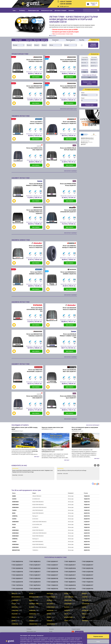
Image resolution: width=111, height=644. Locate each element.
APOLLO (14, 593)
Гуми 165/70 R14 (35, 585)
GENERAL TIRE (34, 604)
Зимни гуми (38, 21)
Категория (19, 40)
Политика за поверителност (33, 636)
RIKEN (14, 513)
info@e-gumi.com (64, 6)
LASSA (84, 607)
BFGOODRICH (16, 597)
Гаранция (52, 636)
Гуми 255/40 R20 (35, 588)
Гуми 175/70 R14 (17, 585)
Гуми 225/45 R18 (52, 568)
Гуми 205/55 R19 (87, 578)
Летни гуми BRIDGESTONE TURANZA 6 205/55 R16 (34, 60)
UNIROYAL (15, 516)
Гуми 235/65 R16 (87, 588)
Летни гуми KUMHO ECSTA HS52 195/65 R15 (34, 149)
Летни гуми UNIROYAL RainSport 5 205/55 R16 (69, 247)
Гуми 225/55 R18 (70, 568)
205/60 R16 (87, 519)
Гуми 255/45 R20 (17, 588)
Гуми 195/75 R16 (70, 588)
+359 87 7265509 (66, 1)
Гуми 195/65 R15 (35, 561)
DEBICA (32, 600)
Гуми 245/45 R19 (17, 575)
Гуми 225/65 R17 (87, 565)
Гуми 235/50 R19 (35, 582)
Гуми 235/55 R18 (87, 568)
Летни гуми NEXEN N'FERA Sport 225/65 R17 (68, 397)
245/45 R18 (87, 533)
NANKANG (33, 614)
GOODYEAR (86, 604)
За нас (51, 631)
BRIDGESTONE (16, 550)
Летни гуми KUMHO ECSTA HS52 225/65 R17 (34, 397)
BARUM (84, 593)
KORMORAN (15, 502)
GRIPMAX (15, 607)
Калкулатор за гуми (47, 10)
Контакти (71, 10)
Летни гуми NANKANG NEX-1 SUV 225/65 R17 (69, 371)
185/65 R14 (87, 499)
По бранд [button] (23, 10)
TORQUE (50, 620)
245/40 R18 (87, 547)
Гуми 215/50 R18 (35, 578)
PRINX (31, 617)
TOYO (66, 620)
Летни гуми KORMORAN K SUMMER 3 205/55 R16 (68, 273)
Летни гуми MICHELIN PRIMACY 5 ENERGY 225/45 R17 (34, 185)
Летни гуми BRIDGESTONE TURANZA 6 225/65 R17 (68, 87)
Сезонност (55, 40)
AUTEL (66, 593)
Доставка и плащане (61, 10)
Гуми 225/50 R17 (17, 565)
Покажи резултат (93, 45)
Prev (95, 465)
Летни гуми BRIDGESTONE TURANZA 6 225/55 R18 (34, 335)
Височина (37, 40)
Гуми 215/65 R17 (35, 575)
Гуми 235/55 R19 (52, 572)
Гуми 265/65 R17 (87, 585)
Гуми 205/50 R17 (87, 575)
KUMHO (14, 499)
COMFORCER (51, 597)
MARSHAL (32, 610)
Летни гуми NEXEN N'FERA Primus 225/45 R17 (68, 185)
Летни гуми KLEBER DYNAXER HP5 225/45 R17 (68, 211)
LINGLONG (15, 610)
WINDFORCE (51, 624)
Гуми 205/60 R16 (87, 561)
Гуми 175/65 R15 (52, 585)
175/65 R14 (87, 539)
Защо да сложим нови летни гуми (52, 427)
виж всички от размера (70, 171)
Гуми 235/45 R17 (17, 578)
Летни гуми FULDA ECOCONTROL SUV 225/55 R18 (34, 309)
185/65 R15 (87, 502)
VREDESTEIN (33, 624)
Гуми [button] (15, 10)
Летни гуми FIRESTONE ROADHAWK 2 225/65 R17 (35, 371)
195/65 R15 (87, 496)
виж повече (53, 35)
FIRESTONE (68, 600)
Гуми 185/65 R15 (70, 561)
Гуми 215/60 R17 (35, 572)
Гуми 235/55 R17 (70, 575)
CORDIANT (15, 600)
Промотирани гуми (34, 10)
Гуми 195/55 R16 (52, 588)
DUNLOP (50, 600)
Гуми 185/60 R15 (70, 582)
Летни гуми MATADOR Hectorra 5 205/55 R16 (36, 247)
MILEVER (15, 614)
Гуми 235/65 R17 (52, 575)
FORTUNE (85, 600)
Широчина (29, 40)
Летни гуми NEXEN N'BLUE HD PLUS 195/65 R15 (68, 149)
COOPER (85, 597)
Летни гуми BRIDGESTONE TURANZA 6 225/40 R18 (68, 60)
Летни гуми (23, 21)
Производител (70, 40)
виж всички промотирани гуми (69, 109)
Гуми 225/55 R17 (70, 565)
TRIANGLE (85, 620)
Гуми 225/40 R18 (17, 568)
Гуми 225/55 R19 (17, 582)
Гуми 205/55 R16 (17, 561)
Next (98, 465)
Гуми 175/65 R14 (87, 582)
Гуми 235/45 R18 (52, 578)
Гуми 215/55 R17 (35, 565)
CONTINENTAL (69, 597)
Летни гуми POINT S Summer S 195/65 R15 (36, 122)
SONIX (14, 527)
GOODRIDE (68, 604)
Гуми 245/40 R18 (70, 585)
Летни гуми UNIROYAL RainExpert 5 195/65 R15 (69, 122)
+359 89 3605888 (66, 4)
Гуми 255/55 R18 (70, 578)
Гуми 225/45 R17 (52, 561)
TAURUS (14, 510)
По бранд (29, 629)
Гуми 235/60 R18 (52, 582)
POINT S (14, 617)
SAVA (84, 617)
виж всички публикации (93, 425)
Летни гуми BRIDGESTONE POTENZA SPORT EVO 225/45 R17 (34, 212)
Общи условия (53, 634)
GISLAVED (50, 604)
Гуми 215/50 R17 (52, 565)
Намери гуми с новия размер (89, 83)
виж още (37, 456)
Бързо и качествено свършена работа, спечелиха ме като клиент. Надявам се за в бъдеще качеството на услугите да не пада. (33, 472)
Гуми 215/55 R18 (87, 572)
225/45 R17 (87, 507)
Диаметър (44, 40)
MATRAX (67, 610)
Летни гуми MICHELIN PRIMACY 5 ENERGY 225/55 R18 (68, 336)
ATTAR (31, 593)
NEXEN (14, 496)
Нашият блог (79, 632)
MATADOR (50, 610)
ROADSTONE (68, 617)
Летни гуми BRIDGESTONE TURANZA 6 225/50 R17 (34, 87)
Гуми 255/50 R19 (70, 572)
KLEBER (32, 607)
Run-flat (82, 40)
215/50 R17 (87, 522)
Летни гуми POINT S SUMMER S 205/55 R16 (36, 273)
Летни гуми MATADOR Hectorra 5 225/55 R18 (69, 309)
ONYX (66, 614)
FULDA (14, 524)
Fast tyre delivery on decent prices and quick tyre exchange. (78, 471)
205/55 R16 (87, 513)
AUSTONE (50, 593)
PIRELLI (84, 614)
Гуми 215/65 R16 (17, 572)
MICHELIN (85, 610)
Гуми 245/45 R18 (35, 568)
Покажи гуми (89, 105)
